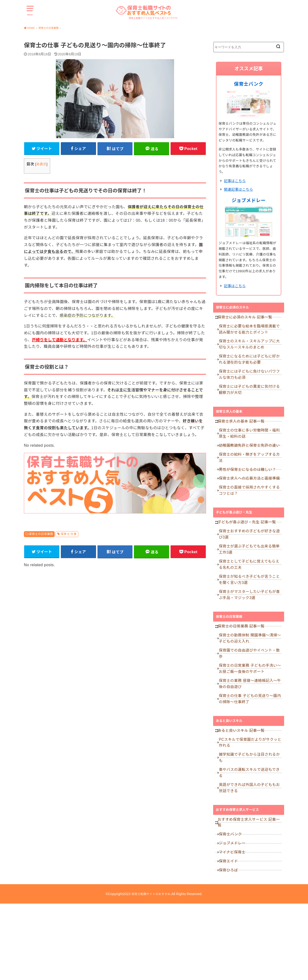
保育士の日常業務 (41, 536)
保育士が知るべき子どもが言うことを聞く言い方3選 (251, 617)
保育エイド (231, 934)
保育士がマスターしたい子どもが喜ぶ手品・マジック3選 (251, 634)
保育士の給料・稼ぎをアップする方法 (251, 478)
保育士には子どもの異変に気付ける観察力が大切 (251, 401)
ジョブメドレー (249, 200)
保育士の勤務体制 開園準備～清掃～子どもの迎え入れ (250, 682)
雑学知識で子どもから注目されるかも (251, 815)
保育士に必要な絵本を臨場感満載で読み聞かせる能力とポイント (251, 333)
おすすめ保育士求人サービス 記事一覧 (250, 886)
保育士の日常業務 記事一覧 (242, 668)
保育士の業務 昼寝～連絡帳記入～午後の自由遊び (250, 733)
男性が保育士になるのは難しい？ (250, 492)
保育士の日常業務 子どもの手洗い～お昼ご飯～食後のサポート (250, 716)
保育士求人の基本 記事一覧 (242, 435)
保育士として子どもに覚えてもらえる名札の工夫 (251, 600)
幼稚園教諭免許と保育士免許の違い (251, 463)
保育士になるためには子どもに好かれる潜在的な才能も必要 (251, 367)
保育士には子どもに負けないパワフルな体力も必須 (251, 384)
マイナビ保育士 (235, 923)
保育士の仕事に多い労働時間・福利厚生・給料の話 (251, 449)
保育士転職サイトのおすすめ (151, 970)
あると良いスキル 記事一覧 (242, 784)
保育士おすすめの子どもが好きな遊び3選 (251, 566)
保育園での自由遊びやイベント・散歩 (251, 699)
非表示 (41, 166)
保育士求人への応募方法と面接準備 (251, 503)
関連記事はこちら (239, 189)
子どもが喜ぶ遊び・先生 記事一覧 (248, 552)
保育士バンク (249, 84)
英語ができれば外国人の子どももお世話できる (251, 850)
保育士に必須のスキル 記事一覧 (246, 319)
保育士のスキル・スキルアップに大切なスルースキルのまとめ (251, 350)
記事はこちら (235, 181)
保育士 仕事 (69, 536)
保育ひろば (231, 945)
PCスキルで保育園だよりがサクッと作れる (250, 798)
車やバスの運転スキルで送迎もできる (251, 832)
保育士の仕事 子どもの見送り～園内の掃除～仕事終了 (250, 750)
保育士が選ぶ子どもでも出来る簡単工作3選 (251, 583)
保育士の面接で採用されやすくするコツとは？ (251, 517)
